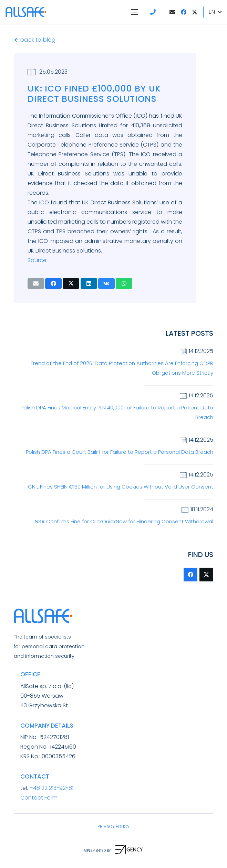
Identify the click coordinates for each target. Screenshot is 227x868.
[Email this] (36, 283)
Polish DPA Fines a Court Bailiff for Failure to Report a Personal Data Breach (120, 452)
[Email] (172, 12)
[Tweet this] (71, 283)
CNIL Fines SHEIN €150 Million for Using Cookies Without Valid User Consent (121, 487)
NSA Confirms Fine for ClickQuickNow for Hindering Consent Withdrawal (124, 521)
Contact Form (39, 798)
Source (37, 260)
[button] (215, 12)
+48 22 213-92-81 (51, 788)
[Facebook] (184, 12)
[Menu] (135, 12)
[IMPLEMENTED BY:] (97, 851)
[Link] (154, 12)
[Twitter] (195, 12)
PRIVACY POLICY (113, 827)
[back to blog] (17, 40)
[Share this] (53, 283)
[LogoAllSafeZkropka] (26, 12)
